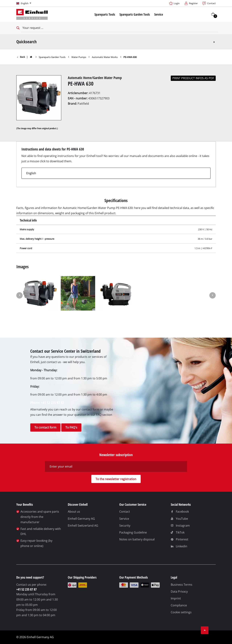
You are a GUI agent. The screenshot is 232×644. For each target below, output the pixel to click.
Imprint (176, 598)
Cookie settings (181, 612)
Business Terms (182, 585)
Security (125, 526)
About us (74, 512)
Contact (125, 512)
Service (124, 519)
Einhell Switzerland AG (83, 526)
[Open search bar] (17, 28)
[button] (19, 296)
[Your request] (120, 28)
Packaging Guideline (133, 532)
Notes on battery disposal (137, 539)
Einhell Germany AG (81, 519)
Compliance (179, 605)
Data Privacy (179, 591)
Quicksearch (116, 42)
